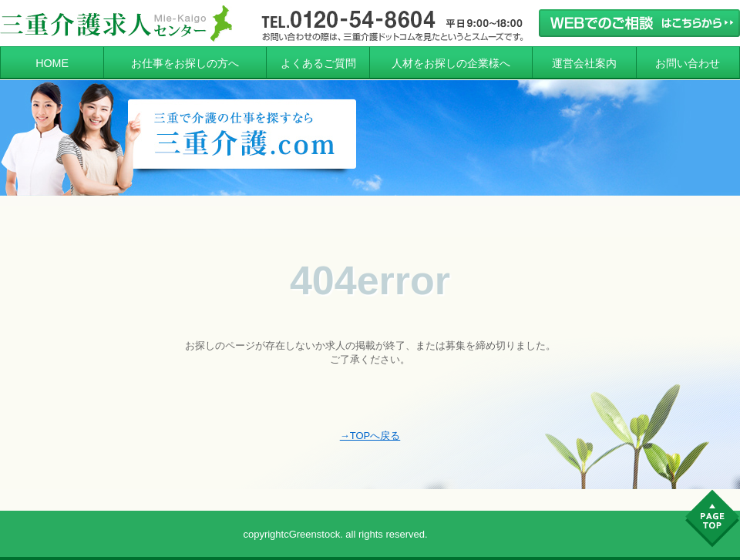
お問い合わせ (688, 63)
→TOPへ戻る (370, 436)
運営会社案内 (584, 63)
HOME (52, 63)
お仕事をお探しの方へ (185, 63)
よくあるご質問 (318, 63)
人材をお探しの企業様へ (451, 63)
